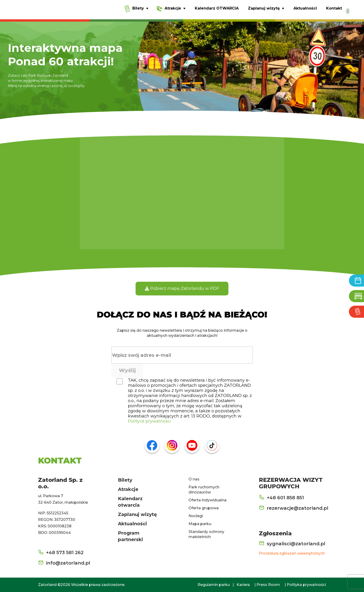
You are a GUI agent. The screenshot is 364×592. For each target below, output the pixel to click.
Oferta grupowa (204, 508)
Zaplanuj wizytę (137, 514)
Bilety (125, 480)
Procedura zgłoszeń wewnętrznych (292, 553)
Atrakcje (128, 489)
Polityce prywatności (149, 421)
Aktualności (132, 524)
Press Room (268, 585)
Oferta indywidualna (208, 500)
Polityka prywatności (306, 585)
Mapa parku (200, 524)
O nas (194, 479)
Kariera (243, 585)
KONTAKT (60, 460)
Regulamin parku (214, 585)
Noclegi (196, 516)
